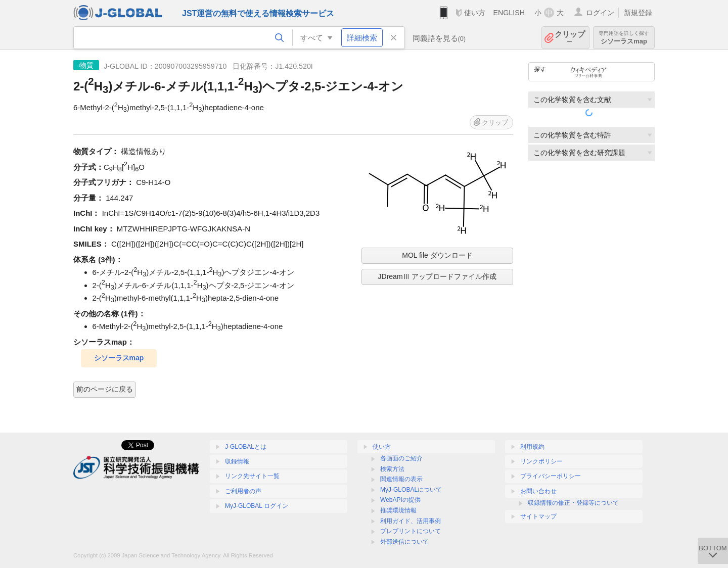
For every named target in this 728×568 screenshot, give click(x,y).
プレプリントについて (411, 531)
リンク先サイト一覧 (252, 476)
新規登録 (638, 13)
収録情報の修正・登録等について (573, 503)
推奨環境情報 (398, 510)
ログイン (600, 13)
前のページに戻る (105, 389)
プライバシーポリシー (551, 476)
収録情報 (237, 461)
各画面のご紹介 (401, 458)
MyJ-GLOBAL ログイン (257, 506)
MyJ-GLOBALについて (411, 490)
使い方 (475, 13)
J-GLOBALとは (246, 447)
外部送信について (404, 542)
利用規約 (532, 447)
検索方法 (392, 469)
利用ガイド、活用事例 (411, 521)
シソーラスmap (624, 38)
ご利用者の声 (243, 491)
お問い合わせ (538, 491)
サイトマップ (538, 516)
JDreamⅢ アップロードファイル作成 (438, 276)
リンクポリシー (541, 461)
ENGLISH (509, 13)
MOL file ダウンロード (437, 255)
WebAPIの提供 (400, 500)
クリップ (570, 38)
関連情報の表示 (401, 479)
